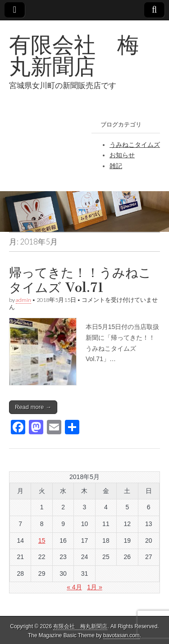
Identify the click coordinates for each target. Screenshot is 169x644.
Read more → (33, 407)
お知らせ (122, 155)
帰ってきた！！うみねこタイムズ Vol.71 (80, 280)
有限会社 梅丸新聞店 (74, 55)
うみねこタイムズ (135, 145)
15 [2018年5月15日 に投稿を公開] (42, 541)
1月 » (94, 587)
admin (23, 300)
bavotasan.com (121, 635)
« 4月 (74, 587)
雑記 (116, 166)
